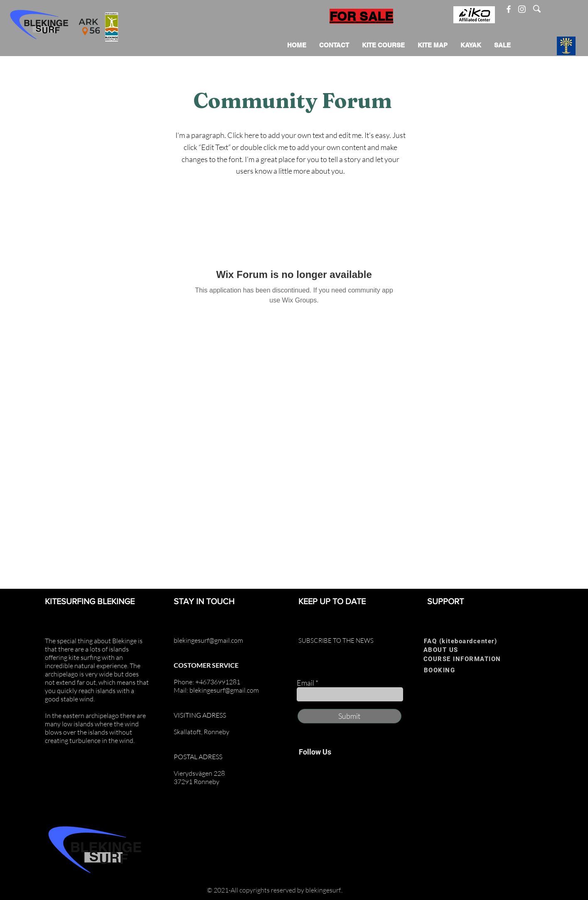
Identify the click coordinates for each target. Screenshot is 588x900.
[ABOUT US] (450, 650)
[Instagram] (522, 9)
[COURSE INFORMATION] (465, 659)
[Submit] (349, 716)
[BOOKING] (451, 670)
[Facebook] (509, 9)
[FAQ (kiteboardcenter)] (463, 641)
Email (305, 683)
